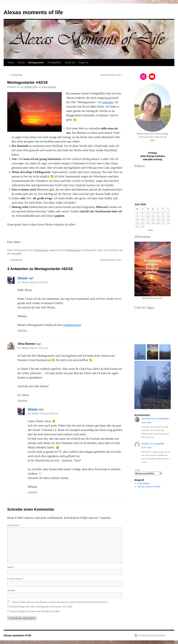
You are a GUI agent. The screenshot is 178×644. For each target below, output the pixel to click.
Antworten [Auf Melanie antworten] (22, 330)
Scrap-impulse (144, 483)
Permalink (16, 253)
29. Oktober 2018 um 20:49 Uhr (43, 414)
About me (70, 63)
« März (150, 230)
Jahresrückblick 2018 (112, 75)
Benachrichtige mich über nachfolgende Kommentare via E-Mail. (41, 607)
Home (11, 63)
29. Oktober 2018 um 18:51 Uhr (33, 348)
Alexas (21, 63)
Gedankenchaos (72, 325)
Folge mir (84, 63)
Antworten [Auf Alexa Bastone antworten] (22, 401)
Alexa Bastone (49, 87)
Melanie (22, 278)
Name (11, 567)
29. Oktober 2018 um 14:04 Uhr (33, 282)
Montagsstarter (36, 63)
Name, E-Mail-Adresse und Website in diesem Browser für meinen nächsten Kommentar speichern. (60, 602)
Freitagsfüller (54, 63)
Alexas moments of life (33, 12)
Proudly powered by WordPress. (152, 635)
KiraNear (146, 444)
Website (11, 591)
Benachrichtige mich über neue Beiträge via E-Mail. (35, 611)
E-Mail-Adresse (15, 579)
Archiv (137, 470)
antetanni (108, 102)
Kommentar (14, 525)
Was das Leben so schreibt (149, 487)
